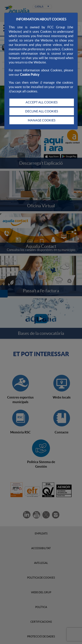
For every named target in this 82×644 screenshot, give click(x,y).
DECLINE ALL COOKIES (42, 111)
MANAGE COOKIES (42, 120)
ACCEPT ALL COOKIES (42, 102)
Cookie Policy (30, 75)
